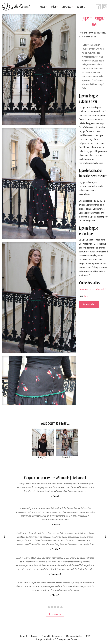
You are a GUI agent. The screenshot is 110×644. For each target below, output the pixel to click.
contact (24, 636)
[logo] (16, 7)
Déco (54, 7)
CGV (88, 636)
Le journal (81, 7)
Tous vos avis (55, 614)
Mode (43, 7)
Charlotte (50, 639)
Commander (89, 304)
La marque (67, 7)
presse (34, 636)
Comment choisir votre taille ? (93, 289)
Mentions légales (74, 636)
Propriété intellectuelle (52, 636)
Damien (74, 639)
